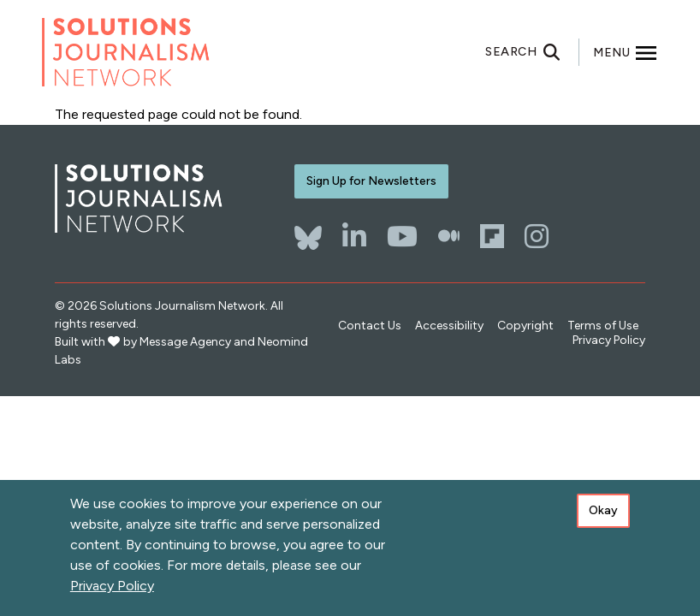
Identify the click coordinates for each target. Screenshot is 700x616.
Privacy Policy (609, 340)
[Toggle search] (532, 52)
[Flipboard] (492, 236)
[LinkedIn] (354, 236)
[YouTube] (402, 236)
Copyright (525, 326)
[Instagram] (537, 236)
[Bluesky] (308, 229)
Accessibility (449, 326)
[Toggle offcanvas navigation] (626, 52)
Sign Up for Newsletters (371, 181)
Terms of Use (603, 326)
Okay (603, 513)
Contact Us (370, 326)
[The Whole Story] (449, 236)
